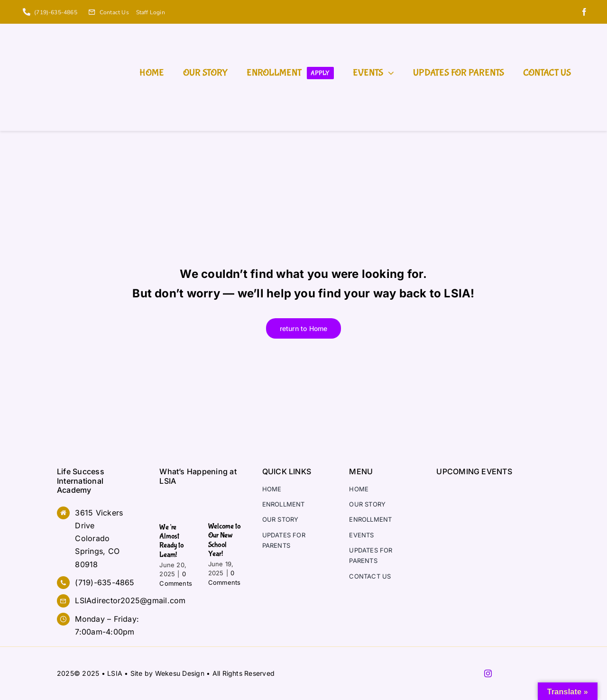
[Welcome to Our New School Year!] (225, 504)
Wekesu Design (180, 673)
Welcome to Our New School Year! (225, 540)
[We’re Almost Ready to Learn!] (176, 504)
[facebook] (584, 12)
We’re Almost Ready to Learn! (171, 541)
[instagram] (488, 673)
